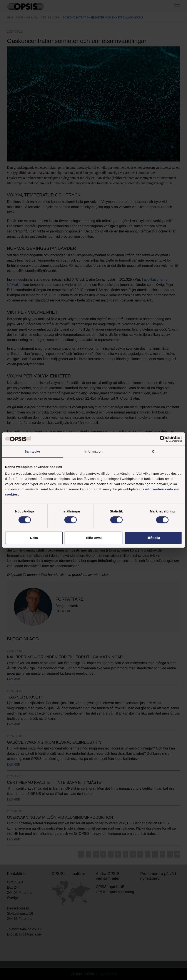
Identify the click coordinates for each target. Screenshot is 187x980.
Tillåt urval (94, 538)
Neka (34, 538)
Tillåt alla (153, 538)
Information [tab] (93, 451)
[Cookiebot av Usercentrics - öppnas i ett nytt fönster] (163, 439)
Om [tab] (155, 451)
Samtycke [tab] (32, 451)
